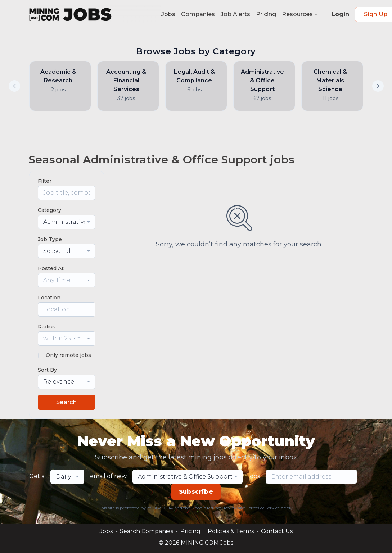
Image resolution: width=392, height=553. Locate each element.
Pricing (266, 14)
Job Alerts (235, 14)
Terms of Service (263, 508)
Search (66, 402)
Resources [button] (300, 14)
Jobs (168, 14)
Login (340, 14)
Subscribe (196, 492)
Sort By (47, 370)
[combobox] (67, 222)
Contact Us (277, 531)
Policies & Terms (231, 531)
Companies (198, 14)
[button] (378, 86)
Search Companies (147, 531)
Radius (47, 327)
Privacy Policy (222, 508)
